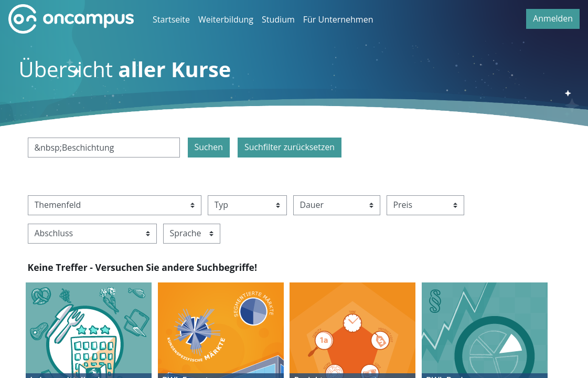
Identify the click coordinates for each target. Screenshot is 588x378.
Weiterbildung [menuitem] (226, 19)
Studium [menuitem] (278, 19)
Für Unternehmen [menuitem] (338, 19)
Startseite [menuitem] (171, 19)
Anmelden (553, 18)
